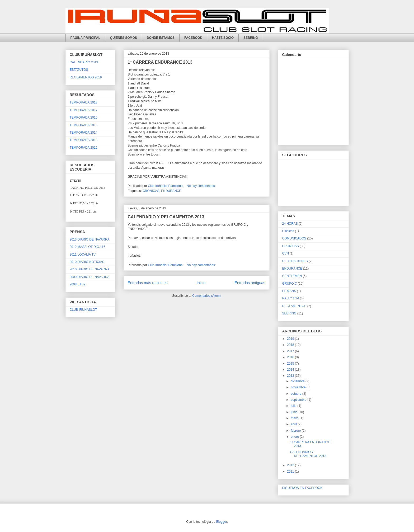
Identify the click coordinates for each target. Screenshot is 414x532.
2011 (291, 472)
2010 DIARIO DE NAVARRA (90, 269)
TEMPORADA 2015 (84, 125)
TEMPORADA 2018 (84, 102)
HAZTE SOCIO (223, 38)
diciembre (298, 381)
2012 (291, 465)
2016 (291, 357)
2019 (291, 339)
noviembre (298, 387)
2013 (291, 376)
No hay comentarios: (202, 186)
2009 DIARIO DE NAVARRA (90, 277)
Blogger (222, 522)
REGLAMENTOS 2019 (86, 77)
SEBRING (251, 38)
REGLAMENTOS (294, 306)
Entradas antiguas (250, 283)
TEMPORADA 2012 (84, 148)
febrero (296, 431)
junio (295, 412)
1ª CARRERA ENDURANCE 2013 (160, 62)
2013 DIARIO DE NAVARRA (90, 239)
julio (294, 406)
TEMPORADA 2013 (84, 140)
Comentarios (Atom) (206, 296)
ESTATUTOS (79, 70)
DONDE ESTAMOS (161, 38)
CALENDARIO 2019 (84, 62)
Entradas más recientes (148, 283)
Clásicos (288, 231)
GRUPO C (290, 284)
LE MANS (289, 291)
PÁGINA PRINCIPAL (85, 38)
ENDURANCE (171, 191)
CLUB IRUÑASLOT (83, 310)
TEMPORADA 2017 (84, 110)
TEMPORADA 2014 (84, 133)
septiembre (299, 400)
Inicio (201, 283)
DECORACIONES (295, 261)
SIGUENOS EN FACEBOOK (302, 488)
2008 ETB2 (78, 284)
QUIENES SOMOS (124, 38)
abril (294, 424)
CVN (286, 253)
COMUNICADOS (294, 238)
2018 (291, 345)
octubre (296, 394)
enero (295, 437)
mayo (295, 418)
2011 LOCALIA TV (83, 255)
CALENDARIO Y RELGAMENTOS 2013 (166, 217)
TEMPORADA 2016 (84, 117)
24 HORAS (290, 224)
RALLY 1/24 (291, 298)
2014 (291, 370)
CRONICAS (151, 191)
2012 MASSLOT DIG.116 (88, 247)
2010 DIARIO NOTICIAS (87, 262)
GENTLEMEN (292, 276)
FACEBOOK (193, 38)
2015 (291, 364)
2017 (291, 351)
